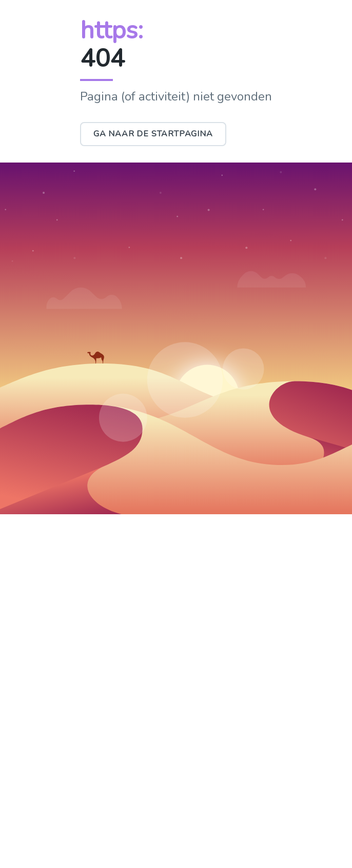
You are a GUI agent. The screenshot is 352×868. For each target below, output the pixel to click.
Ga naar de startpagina (153, 134)
